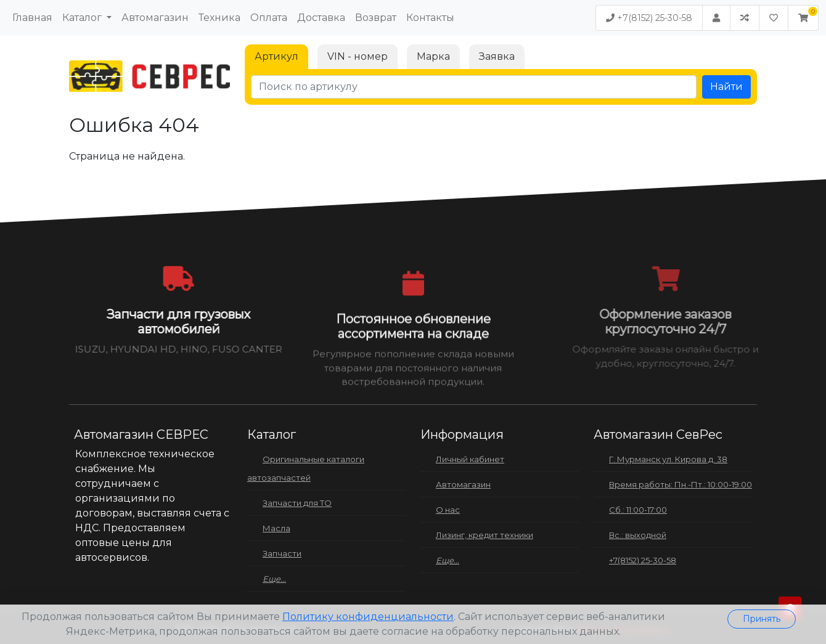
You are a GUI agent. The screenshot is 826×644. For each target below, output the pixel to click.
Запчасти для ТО (297, 503)
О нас (448, 510)
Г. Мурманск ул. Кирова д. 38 (668, 459)
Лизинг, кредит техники (485, 535)
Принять (762, 619)
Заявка (497, 56)
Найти (726, 87)
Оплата (269, 18)
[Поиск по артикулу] (474, 87)
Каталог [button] (83, 18)
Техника (219, 18)
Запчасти (282, 553)
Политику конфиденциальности (368, 617)
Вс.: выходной (638, 535)
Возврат (376, 18)
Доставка (321, 18)
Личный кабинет (470, 459)
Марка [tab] (433, 56)
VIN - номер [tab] (358, 56)
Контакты (430, 18)
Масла (276, 528)
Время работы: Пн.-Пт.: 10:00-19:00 (681, 484)
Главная (32, 18)
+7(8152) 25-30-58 (649, 18)
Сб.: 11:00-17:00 (638, 510)
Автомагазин (155, 18)
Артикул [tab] (276, 56)
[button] (803, 18)
